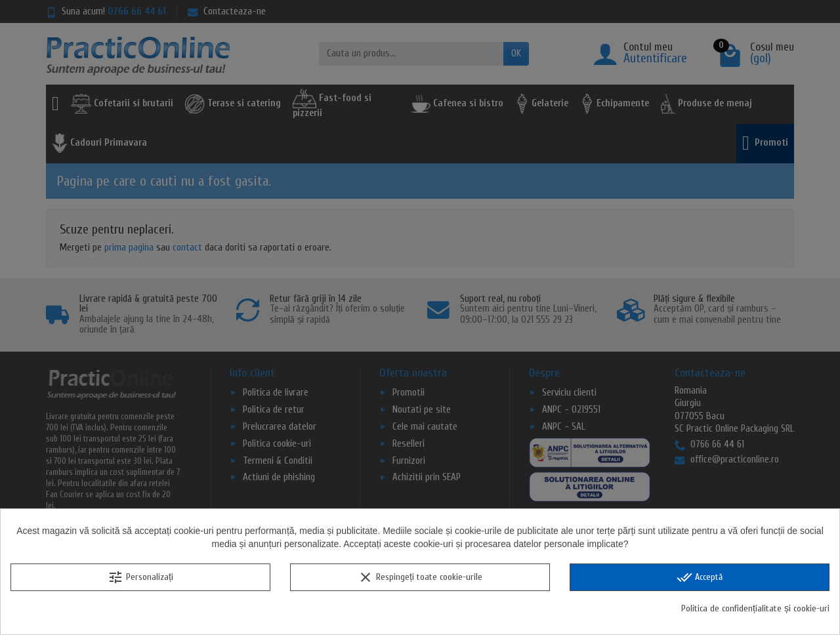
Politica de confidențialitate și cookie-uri (755, 608)
